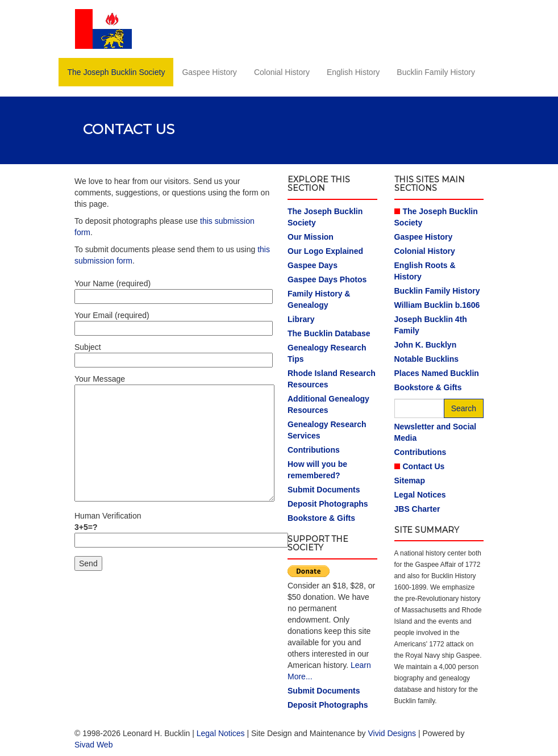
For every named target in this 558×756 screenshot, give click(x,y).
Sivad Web (93, 745)
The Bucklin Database (329, 333)
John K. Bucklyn (426, 345)
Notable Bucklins (427, 359)
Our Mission (311, 237)
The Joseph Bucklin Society (116, 72)
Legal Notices (420, 495)
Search (464, 408)
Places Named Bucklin (437, 373)
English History (353, 72)
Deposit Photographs (328, 504)
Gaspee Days (313, 265)
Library (301, 319)
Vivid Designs (392, 733)
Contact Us (424, 466)
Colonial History (282, 72)
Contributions (314, 450)
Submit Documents (324, 490)
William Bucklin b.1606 (437, 305)
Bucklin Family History (436, 72)
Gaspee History (209, 72)
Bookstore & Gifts (321, 518)
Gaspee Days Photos (327, 279)
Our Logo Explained (325, 251)
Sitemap (410, 481)
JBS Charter (417, 509)
